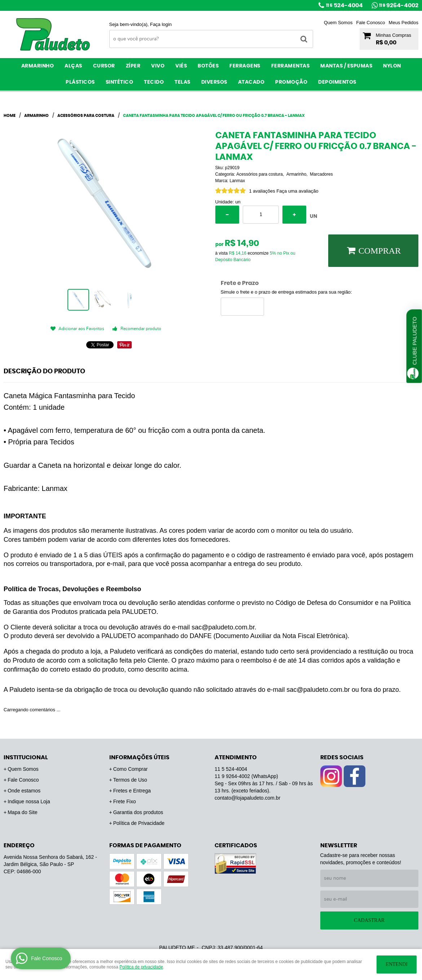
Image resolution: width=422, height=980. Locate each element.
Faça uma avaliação (297, 191)
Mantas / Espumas (346, 66)
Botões (208, 66)
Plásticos (80, 82)
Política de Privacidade (139, 823)
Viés (181, 66)
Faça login (161, 24)
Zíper (133, 66)
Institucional (26, 757)
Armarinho (38, 66)
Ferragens (245, 66)
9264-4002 (399, 5)
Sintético (120, 82)
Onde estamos (24, 791)
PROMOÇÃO (291, 82)
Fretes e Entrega (132, 791)
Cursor (104, 66)
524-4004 (344, 5)
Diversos (214, 82)
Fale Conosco (370, 23)
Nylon (392, 66)
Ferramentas (291, 66)
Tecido (154, 82)
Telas (183, 82)
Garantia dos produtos (138, 812)
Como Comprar (131, 769)
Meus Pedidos (404, 23)
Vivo (158, 66)
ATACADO (251, 82)
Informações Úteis (139, 757)
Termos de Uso (130, 780)
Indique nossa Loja (29, 801)
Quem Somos (338, 23)
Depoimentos (337, 82)
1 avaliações (262, 191)
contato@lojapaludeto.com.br (247, 798)
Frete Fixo (125, 801)
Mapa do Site (23, 812)
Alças (73, 66)
